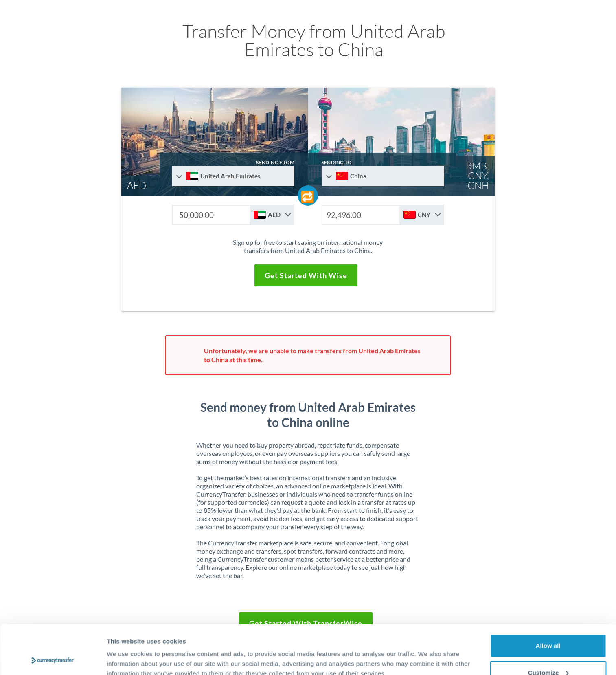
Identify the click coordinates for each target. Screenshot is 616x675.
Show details (126, 650)
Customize (548, 627)
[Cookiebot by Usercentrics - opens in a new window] (53, 659)
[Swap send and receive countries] (308, 196)
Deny (548, 653)
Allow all (548, 600)
